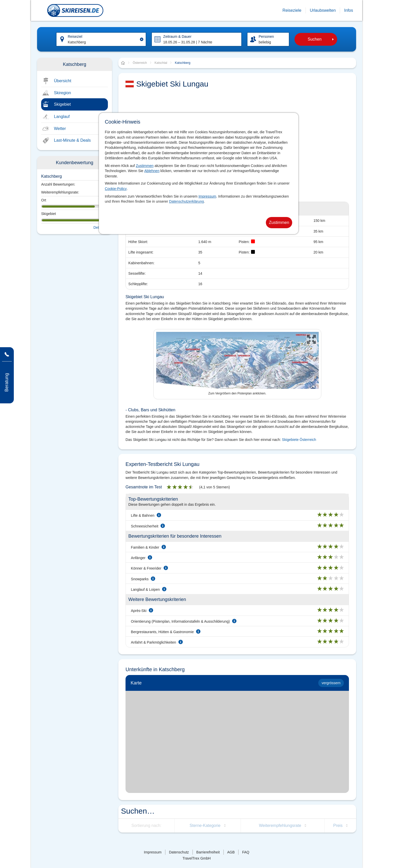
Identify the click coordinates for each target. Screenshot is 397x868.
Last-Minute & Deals (72, 140)
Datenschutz (179, 852)
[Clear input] (142, 39)
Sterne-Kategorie (205, 825)
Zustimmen (145, 166)
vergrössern (331, 683)
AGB (231, 852)
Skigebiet (62, 104)
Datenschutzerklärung (186, 201)
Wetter (60, 129)
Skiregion (63, 93)
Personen (266, 37)
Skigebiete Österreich (299, 440)
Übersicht (63, 81)
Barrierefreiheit (208, 852)
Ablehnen (152, 171)
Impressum (207, 196)
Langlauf (62, 117)
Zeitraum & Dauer (177, 37)
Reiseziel (75, 37)
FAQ (246, 852)
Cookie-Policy (116, 189)
